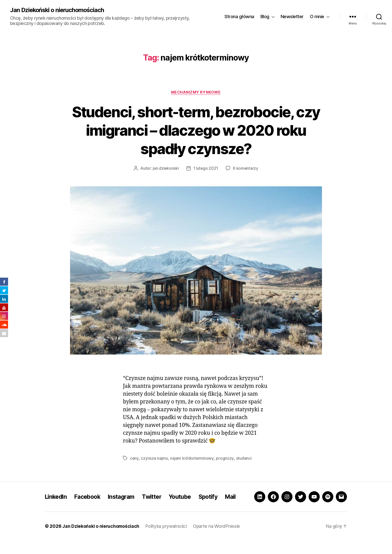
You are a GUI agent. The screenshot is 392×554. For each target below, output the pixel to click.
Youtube (187, 503)
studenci (244, 458)
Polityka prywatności (168, 540)
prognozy (225, 458)
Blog (265, 17)
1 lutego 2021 (206, 169)
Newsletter (292, 17)
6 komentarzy (246, 169)
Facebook (90, 503)
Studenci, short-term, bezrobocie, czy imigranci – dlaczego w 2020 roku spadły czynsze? (196, 130)
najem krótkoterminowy (192, 458)
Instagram (126, 503)
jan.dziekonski (166, 169)
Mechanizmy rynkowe (196, 93)
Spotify (217, 503)
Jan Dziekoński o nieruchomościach (59, 10)
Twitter (158, 503)
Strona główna (239, 17)
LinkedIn (57, 503)
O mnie (317, 17)
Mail (241, 503)
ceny (134, 458)
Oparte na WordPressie (218, 540)
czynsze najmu (155, 458)
